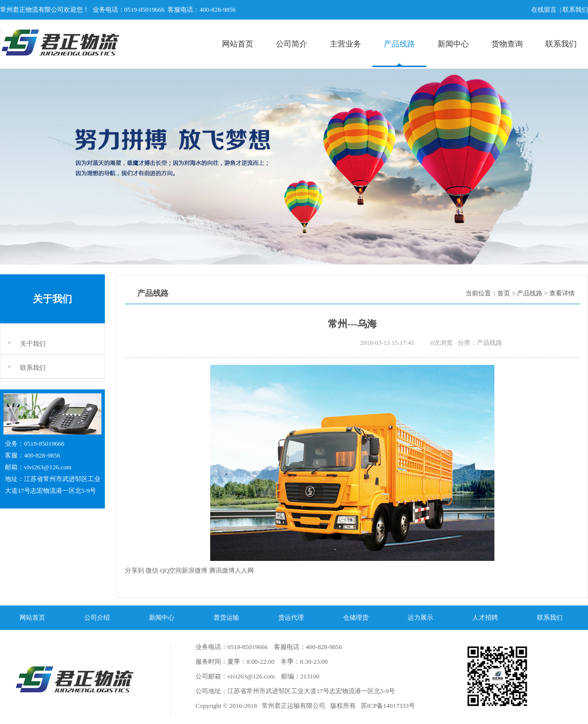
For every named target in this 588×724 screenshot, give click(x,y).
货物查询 (507, 44)
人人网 (244, 570)
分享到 (135, 570)
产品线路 (399, 44)
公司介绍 (97, 617)
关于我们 (33, 344)
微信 (152, 570)
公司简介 (292, 44)
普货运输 (226, 617)
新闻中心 (453, 44)
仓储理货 (356, 617)
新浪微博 (195, 570)
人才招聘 (485, 617)
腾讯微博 (222, 570)
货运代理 (291, 617)
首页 (504, 293)
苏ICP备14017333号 (387, 706)
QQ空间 (171, 570)
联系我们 (561, 44)
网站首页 (238, 44)
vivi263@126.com (48, 467)
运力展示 (420, 617)
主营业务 (345, 44)
